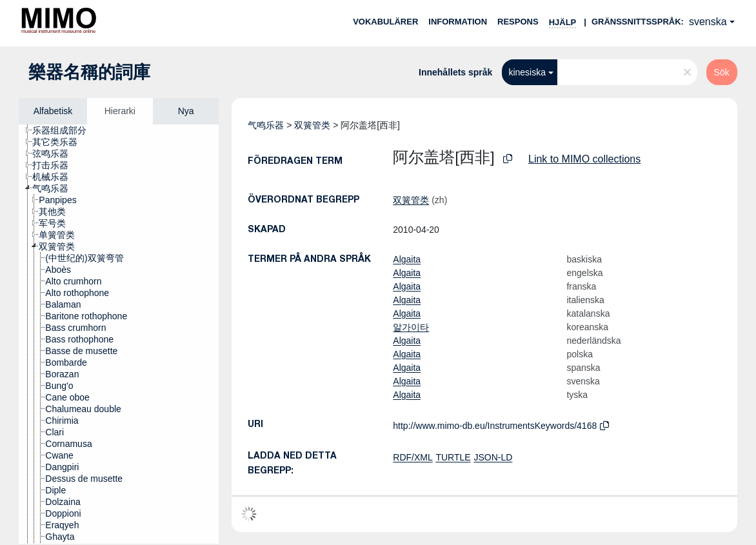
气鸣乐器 (266, 125)
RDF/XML (413, 457)
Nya (186, 111)
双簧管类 (312, 125)
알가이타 (411, 327)
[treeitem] (65, 130)
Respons (518, 22)
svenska (708, 22)
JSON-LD (493, 457)
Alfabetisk (53, 111)
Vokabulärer (385, 22)
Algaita (407, 259)
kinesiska (527, 72)
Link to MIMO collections (584, 159)
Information (458, 22)
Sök (722, 72)
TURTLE (453, 457)
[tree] (119, 334)
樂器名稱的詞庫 (89, 72)
